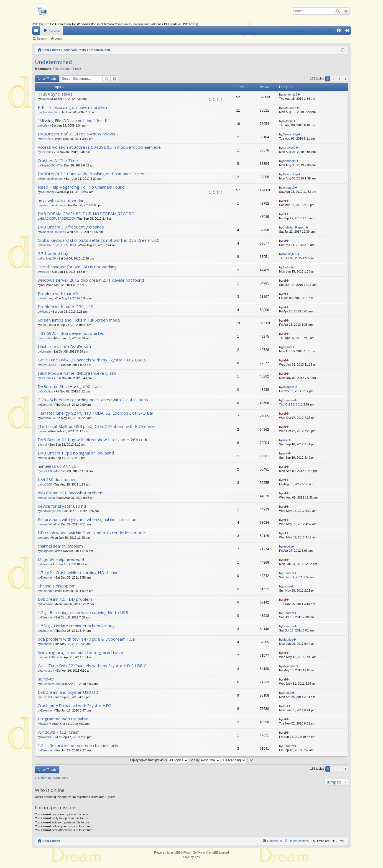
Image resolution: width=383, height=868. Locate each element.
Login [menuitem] (348, 32)
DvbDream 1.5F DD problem (65, 599)
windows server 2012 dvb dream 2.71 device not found (91, 280)
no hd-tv (46, 679)
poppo (45, 538)
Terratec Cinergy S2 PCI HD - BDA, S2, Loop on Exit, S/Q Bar (96, 413)
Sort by (205, 760)
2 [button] (334, 79)
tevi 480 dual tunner (57, 480)
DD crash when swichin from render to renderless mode (91, 533)
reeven (287, 546)
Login (58, 38)
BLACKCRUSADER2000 (58, 219)
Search (338, 11)
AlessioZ (47, 418)
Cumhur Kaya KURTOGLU (59, 245)
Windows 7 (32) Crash (59, 732)
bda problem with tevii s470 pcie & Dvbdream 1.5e (86, 639)
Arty (197, 857)
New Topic (47, 79)
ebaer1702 (48, 657)
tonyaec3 (289, 188)
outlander (47, 591)
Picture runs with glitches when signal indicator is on (87, 519)
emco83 (46, 697)
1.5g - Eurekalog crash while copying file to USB (83, 613)
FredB (77, 69)
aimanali (47, 524)
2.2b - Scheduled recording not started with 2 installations (93, 400)
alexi (44, 431)
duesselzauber (51, 684)
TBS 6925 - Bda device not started (71, 333)
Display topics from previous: (159, 760)
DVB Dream (40, 24)
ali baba (46, 338)
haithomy (47, 298)
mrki (44, 445)
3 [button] (339, 79)
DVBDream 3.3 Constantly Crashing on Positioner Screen (92, 174)
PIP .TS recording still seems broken (72, 107)
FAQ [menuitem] (340, 32)
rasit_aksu (48, 498)
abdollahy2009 (51, 511)
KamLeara (289, 108)
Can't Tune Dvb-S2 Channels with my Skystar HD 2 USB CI (93, 360)
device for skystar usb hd (62, 506)
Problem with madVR (58, 293)
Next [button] (345, 79)
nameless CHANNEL (57, 466)
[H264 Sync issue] (55, 94)
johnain (46, 351)
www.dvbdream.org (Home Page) (307, 30)
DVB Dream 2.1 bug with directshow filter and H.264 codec (94, 440)
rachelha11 (290, 94)
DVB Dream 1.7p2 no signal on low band (76, 453)
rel (284, 201)
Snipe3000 (48, 165)
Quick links (37, 32)
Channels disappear (56, 586)
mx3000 (46, 471)
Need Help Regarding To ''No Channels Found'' (82, 187)
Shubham (48, 192)
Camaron (47, 604)
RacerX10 (48, 737)
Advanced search (346, 11)
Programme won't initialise (63, 719)
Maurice (46, 644)
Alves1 (46, 312)
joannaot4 (289, 161)
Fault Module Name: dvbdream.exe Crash (77, 373)
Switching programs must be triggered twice (80, 652)
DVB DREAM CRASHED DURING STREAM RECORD (86, 214)
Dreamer (66, 69)
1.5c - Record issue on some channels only (78, 745)
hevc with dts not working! (63, 200)
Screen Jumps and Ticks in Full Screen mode (79, 320)
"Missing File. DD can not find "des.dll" (73, 121)
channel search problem (60, 546)
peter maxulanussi (53, 205)
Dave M (46, 724)
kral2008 (47, 325)
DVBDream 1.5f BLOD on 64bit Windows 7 (78, 134)
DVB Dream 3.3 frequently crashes (71, 227)
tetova (45, 564)
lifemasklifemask (52, 179)
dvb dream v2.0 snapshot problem (71, 493)
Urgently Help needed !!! (61, 559)
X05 (55, 69)
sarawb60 (289, 148)
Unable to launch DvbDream (64, 347)
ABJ (285, 706)
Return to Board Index (53, 778)
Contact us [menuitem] (275, 841)
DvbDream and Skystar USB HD (68, 692)
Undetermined (100, 50)
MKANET (47, 139)
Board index (51, 50)
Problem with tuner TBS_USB (66, 307)
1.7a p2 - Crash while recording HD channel (79, 573)
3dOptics (47, 152)
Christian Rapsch (53, 232)
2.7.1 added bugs (54, 254)
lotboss (287, 693)
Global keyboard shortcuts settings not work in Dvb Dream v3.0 (99, 240)
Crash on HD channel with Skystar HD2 (75, 706)
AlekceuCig (290, 134)
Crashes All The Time (58, 160)
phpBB (176, 852)
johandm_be (49, 112)
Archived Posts (75, 50)
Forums (54, 30)
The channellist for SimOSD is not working (77, 267)
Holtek (45, 99)
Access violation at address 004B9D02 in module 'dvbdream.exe (99, 147)
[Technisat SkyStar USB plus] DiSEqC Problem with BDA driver (97, 426)
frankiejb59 (48, 258)
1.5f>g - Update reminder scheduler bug (76, 626)
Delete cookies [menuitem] (299, 841)
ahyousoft (48, 365)
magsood (47, 551)
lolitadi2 (288, 121)
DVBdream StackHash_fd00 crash (70, 387)
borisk (45, 125)
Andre (45, 272)
